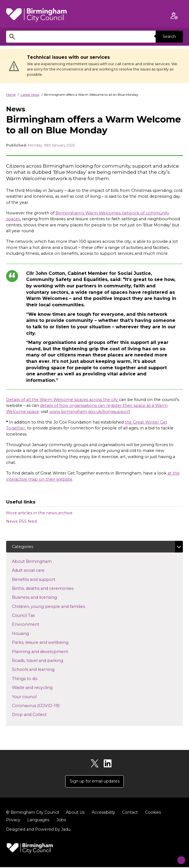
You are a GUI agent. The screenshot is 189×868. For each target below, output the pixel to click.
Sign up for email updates (94, 782)
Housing (29, 634)
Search (169, 36)
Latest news (30, 95)
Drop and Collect (38, 715)
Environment (34, 625)
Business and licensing (43, 597)
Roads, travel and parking (46, 661)
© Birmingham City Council (33, 813)
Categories (23, 547)
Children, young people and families (57, 607)
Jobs (62, 821)
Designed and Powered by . (39, 830)
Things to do (34, 679)
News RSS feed (21, 521)
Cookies (156, 813)
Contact (133, 813)
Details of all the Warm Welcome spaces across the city (63, 400)
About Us (77, 813)
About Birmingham (41, 561)
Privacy (13, 821)
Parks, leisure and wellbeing (49, 642)
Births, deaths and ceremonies (52, 588)
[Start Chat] (177, 856)
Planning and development (49, 652)
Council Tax (32, 615)
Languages (39, 821)
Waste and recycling (41, 688)
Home (11, 95)
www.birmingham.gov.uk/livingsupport (90, 412)
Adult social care (37, 570)
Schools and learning (42, 670)
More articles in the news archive (39, 513)
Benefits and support (43, 580)
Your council (33, 697)
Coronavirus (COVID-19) (45, 706)
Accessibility (106, 813)
